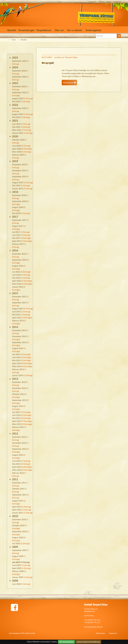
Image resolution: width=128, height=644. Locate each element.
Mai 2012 (16, 464)
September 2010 (19, 531)
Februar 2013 (18, 427)
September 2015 (19, 302)
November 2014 (19, 336)
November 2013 (19, 388)
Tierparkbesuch (44, 30)
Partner (109, 2)
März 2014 (17, 366)
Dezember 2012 (19, 437)
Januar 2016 (18, 287)
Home (14, 40)
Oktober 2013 (18, 394)
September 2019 (19, 176)
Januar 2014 (18, 375)
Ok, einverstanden (66, 642)
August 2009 (18, 556)
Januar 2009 (18, 577)
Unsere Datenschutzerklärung (88, 642)
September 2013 (19, 400)
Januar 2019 (18, 188)
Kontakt (101, 2)
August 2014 (18, 348)
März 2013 (17, 424)
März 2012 (17, 470)
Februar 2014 (18, 369)
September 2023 (19, 92)
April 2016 (17, 281)
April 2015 (17, 317)
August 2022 (18, 114)
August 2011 (18, 501)
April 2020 (17, 149)
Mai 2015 (16, 314)
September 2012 (19, 449)
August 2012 (18, 455)
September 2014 (19, 342)
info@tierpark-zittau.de (93, 627)
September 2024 (19, 77)
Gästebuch (117, 2)
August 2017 (18, 226)
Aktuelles (12, 30)
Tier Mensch (75, 30)
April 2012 (17, 467)
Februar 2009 (18, 571)
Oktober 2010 (18, 525)
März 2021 (17, 130)
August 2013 (18, 406)
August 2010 (18, 537)
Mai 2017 (16, 238)
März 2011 (17, 510)
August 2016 (18, 266)
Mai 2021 (16, 127)
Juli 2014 (16, 354)
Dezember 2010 (19, 519)
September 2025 (19, 61)
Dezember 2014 (19, 330)
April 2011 (17, 507)
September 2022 (19, 108)
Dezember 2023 (19, 86)
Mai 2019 (16, 185)
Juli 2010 (16, 543)
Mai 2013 (16, 418)
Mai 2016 (16, 278)
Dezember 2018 (19, 195)
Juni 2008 (16, 584)
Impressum (113, 633)
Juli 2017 (16, 232)
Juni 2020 (16, 146)
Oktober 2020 (18, 140)
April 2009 (17, 568)
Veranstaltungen (26, 30)
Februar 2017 (18, 244)
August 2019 (18, 182)
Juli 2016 (16, 272)
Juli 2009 (16, 562)
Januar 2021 (18, 133)
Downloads (92, 2)
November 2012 (19, 443)
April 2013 (17, 421)
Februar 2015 (18, 320)
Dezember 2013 (19, 382)
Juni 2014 (16, 357)
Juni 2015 (16, 311)
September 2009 (19, 550)
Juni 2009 (16, 565)
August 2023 (18, 98)
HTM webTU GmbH (28, 633)
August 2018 (18, 207)
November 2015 (19, 296)
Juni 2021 (16, 124)
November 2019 (19, 170)
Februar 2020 (18, 155)
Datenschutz (100, 633)
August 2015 (18, 308)
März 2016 (17, 284)
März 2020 (17, 152)
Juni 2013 (16, 415)
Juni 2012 (16, 461)
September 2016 (19, 260)
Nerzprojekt (48, 63)
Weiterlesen (69, 82)
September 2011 (19, 495)
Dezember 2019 (19, 164)
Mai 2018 (16, 213)
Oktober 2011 (18, 489)
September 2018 (19, 201)
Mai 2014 (16, 360)
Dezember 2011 (19, 483)
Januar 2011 (18, 513)
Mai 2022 (16, 117)
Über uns (60, 30)
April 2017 (17, 241)
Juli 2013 (16, 412)
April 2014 (17, 363)
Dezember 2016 (19, 254)
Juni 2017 (16, 235)
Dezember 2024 (19, 71)
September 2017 (19, 220)
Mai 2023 (16, 101)
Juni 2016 (16, 275)
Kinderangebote (94, 30)
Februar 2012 (18, 473)
